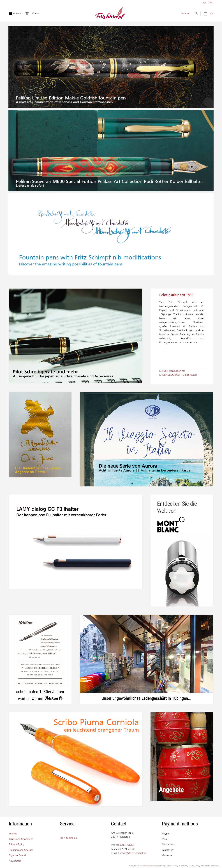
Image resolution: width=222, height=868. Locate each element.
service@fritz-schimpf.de (133, 853)
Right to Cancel (17, 855)
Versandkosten (148, 866)
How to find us (68, 838)
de (210, 3)
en (204, 3)
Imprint (13, 834)
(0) (207, 14)
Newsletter (15, 861)
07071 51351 (127, 845)
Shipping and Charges (21, 850)
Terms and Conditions (21, 839)
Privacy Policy (16, 844)
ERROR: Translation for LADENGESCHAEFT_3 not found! (178, 373)
